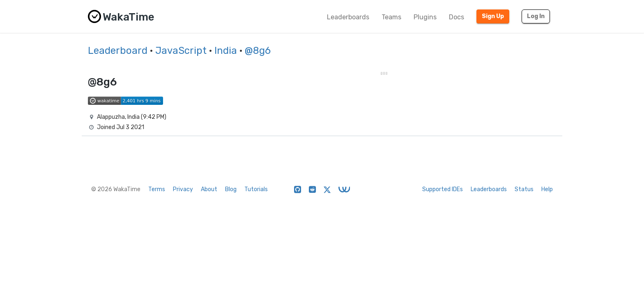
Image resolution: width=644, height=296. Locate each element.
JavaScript (181, 51)
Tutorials (256, 189)
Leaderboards (348, 17)
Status (524, 189)
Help (547, 189)
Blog (231, 189)
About (209, 189)
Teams (391, 17)
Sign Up (493, 16)
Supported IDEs (443, 189)
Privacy (183, 189)
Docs (457, 17)
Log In (536, 16)
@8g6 (258, 51)
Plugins (425, 17)
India (226, 51)
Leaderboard (118, 51)
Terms (157, 189)
